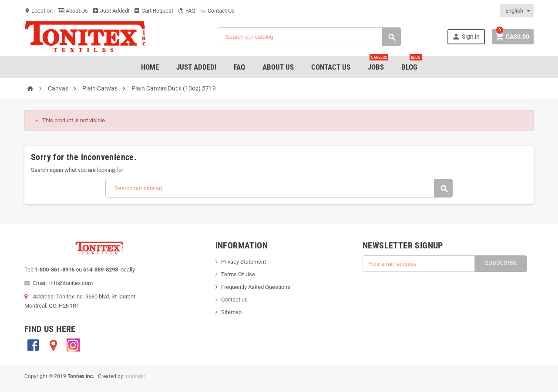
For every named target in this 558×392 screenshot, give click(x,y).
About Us (73, 11)
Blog (412, 64)
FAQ (187, 11)
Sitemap (231, 312)
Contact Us (218, 11)
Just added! (196, 67)
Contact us (234, 300)
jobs (378, 64)
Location (39, 11)
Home (150, 67)
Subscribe (501, 263)
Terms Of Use (238, 274)
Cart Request (154, 11)
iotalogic (135, 376)
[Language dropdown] (517, 11)
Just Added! (111, 11)
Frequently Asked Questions (256, 287)
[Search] (309, 37)
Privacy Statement (244, 262)
